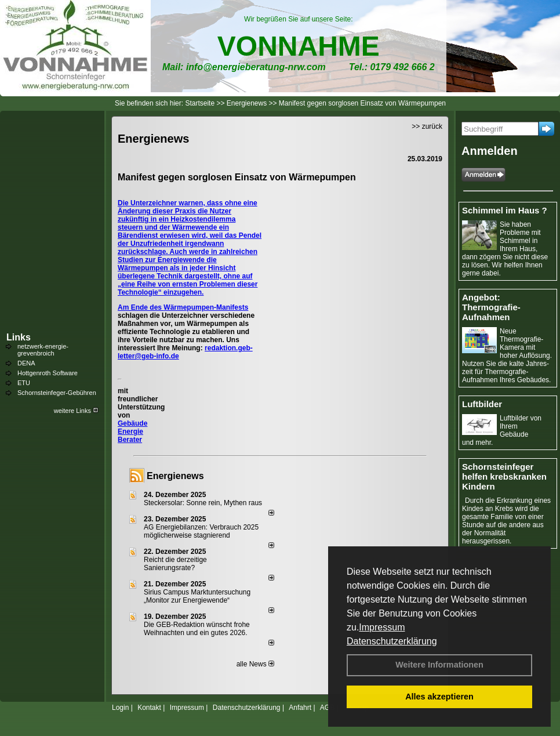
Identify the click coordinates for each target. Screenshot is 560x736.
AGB (327, 708)
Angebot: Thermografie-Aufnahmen (491, 307)
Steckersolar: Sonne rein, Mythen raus (203, 503)
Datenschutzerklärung (392, 641)
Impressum (382, 627)
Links (19, 337)
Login (120, 708)
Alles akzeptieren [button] (439, 697)
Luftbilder (482, 404)
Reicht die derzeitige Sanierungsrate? (175, 564)
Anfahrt (300, 708)
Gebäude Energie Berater (132, 432)
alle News (255, 664)
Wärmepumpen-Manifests (206, 307)
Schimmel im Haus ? (505, 210)
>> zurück (427, 126)
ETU (24, 383)
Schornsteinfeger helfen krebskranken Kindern (504, 476)
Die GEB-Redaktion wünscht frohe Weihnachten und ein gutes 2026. (197, 629)
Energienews (175, 476)
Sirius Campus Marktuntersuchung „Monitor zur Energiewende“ (197, 596)
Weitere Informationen (439, 665)
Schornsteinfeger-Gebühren (57, 393)
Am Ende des (141, 307)
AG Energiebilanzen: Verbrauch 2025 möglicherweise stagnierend (201, 531)
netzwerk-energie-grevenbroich (43, 350)
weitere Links (76, 411)
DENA (26, 363)
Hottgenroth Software (48, 373)
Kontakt (149, 708)
